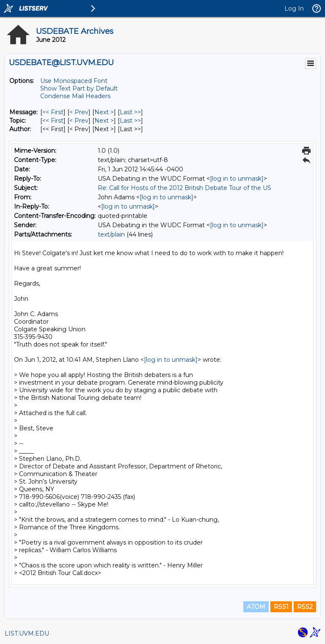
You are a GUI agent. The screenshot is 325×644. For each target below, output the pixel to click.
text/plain (111, 234)
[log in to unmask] (237, 179)
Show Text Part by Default (79, 88)
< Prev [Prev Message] (79, 112)
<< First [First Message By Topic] (53, 121)
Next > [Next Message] (104, 112)
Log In (294, 8)
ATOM (256, 607)
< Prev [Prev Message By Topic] (79, 121)
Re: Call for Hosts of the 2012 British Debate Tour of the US (185, 188)
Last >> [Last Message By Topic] (130, 121)
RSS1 (281, 607)
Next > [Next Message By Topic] (104, 121)
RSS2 (305, 607)
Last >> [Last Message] (130, 112)
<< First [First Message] (53, 112)
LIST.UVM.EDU (27, 633)
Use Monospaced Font (74, 81)
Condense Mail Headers (75, 96)
